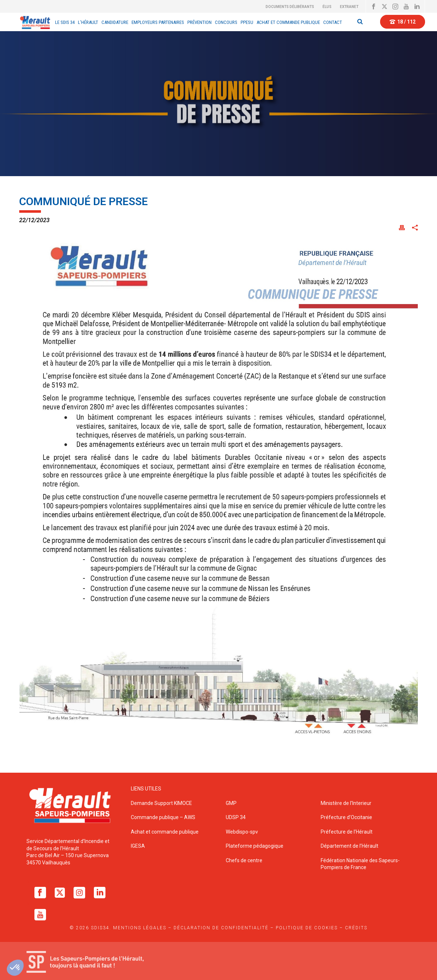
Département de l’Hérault (349, 846)
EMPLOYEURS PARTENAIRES (158, 22)
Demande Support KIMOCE (161, 803)
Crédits (356, 928)
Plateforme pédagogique (255, 846)
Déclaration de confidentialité (221, 928)
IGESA (138, 846)
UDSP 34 (236, 817)
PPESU (247, 22)
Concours (226, 22)
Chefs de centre (244, 860)
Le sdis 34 (65, 22)
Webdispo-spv (242, 832)
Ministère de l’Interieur (346, 803)
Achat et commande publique (165, 832)
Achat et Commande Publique (288, 22)
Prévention (199, 22)
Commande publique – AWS (163, 817)
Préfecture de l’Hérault (347, 832)
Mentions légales (140, 928)
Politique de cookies (307, 928)
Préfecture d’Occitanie (346, 817)
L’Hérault (88, 22)
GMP (231, 803)
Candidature (115, 22)
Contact (333, 22)
